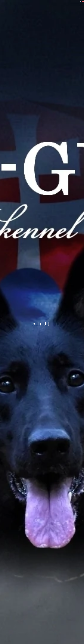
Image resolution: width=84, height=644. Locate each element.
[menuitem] (56, 4)
